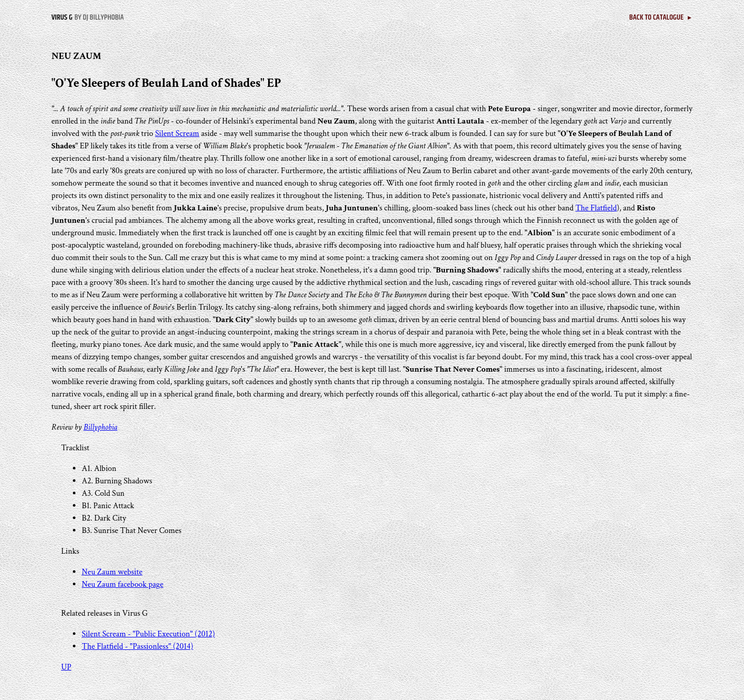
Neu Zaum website (112, 572)
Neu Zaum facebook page (122, 584)
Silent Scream (177, 134)
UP (66, 667)
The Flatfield (596, 208)
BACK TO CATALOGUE (661, 18)
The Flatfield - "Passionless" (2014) (137, 646)
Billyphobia (101, 427)
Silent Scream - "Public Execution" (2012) (148, 634)
